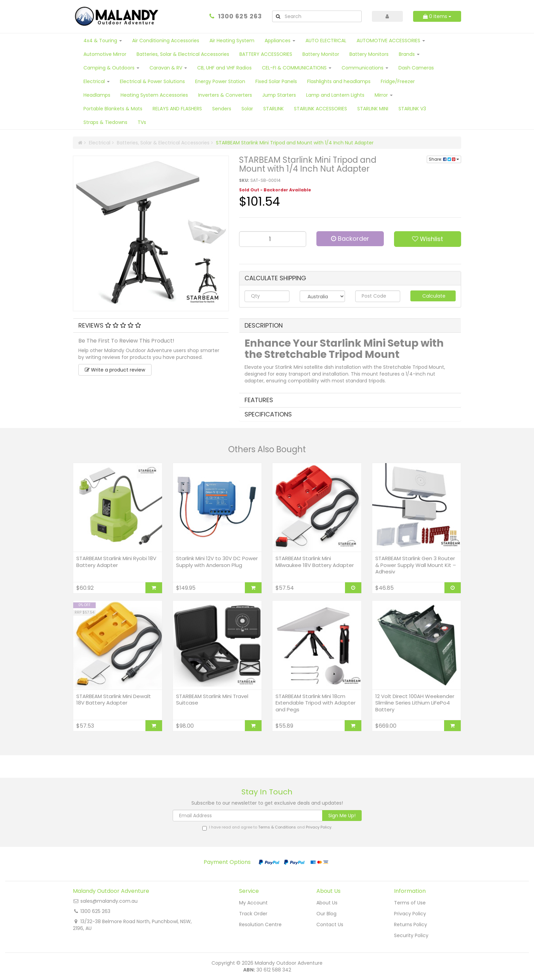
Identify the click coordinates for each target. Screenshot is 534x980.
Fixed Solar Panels (276, 81)
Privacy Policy (319, 827)
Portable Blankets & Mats (113, 109)
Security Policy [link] (411, 935)
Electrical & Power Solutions (152, 81)
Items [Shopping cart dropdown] (437, 16)
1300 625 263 (240, 16)
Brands (409, 54)
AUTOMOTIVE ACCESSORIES (391, 41)
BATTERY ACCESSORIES (266, 54)
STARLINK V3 (412, 109)
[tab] (151, 326)
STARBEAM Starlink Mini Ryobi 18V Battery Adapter (116, 562)
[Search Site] (278, 16)
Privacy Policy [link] (410, 914)
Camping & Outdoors (111, 68)
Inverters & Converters (225, 95)
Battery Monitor (321, 54)
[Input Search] (323, 16)
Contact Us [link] (330, 924)
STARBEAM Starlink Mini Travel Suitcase (212, 700)
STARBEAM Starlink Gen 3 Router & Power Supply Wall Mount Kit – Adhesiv (416, 565)
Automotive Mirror (105, 54)
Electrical (97, 81)
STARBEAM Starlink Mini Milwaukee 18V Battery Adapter (315, 562)
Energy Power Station (220, 81)
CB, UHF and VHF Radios (224, 68)
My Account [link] (253, 903)
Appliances (280, 41)
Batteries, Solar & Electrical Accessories (183, 54)
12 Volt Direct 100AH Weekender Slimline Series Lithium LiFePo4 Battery (415, 703)
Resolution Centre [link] (260, 924)
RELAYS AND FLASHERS (177, 109)
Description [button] (264, 325)
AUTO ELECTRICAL (326, 41)
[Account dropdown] (388, 16)
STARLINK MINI (373, 109)
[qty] (267, 296)
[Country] (322, 296)
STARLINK (273, 109)
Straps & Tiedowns (105, 122)
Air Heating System (232, 41)
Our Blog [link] (326, 914)
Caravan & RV (168, 68)
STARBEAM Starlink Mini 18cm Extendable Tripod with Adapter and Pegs (316, 703)
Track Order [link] (253, 914)
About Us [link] (327, 903)
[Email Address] (248, 816)
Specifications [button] (268, 414)
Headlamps (97, 95)
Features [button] (259, 400)
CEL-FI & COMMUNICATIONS (297, 68)
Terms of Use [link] (410, 903)
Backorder (350, 239)
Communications (365, 68)
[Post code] (378, 296)
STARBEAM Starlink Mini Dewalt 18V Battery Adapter (114, 700)
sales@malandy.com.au (109, 901)
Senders (222, 109)
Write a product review (115, 370)
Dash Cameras (416, 68)
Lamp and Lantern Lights (335, 95)
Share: (444, 159)
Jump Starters (279, 95)
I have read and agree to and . (267, 828)
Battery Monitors (369, 54)
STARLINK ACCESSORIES (320, 109)
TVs (142, 122)
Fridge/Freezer (398, 81)
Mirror (384, 95)
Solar (247, 109)
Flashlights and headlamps (339, 81)
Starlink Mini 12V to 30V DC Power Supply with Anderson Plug (217, 562)
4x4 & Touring (103, 41)
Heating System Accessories (154, 95)
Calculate (433, 296)
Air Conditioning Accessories (166, 41)
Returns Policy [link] (411, 924)
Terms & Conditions (277, 827)
